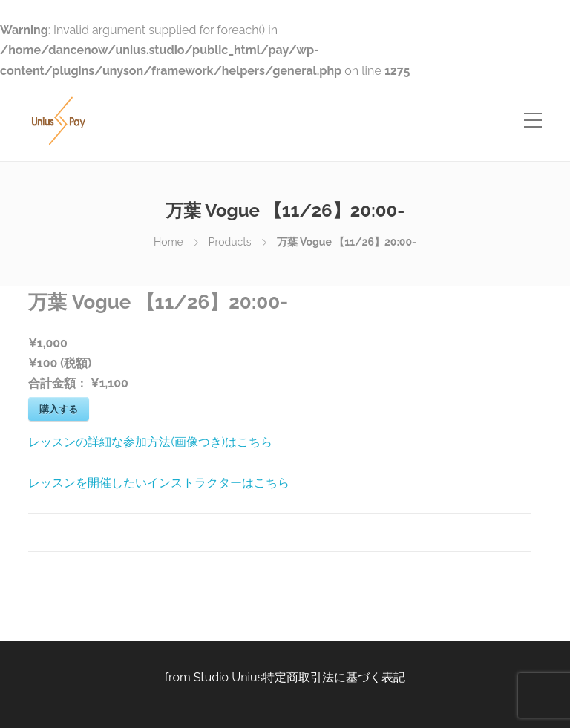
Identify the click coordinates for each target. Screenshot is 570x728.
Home (168, 242)
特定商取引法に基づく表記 (334, 677)
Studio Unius (229, 677)
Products (230, 242)
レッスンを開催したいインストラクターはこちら (159, 483)
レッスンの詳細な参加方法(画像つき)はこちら (150, 442)
